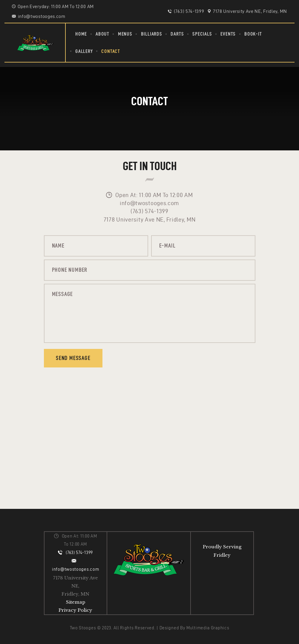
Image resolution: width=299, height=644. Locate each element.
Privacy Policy (75, 610)
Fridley (222, 555)
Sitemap (76, 602)
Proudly (212, 547)
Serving (232, 547)
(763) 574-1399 (79, 553)
